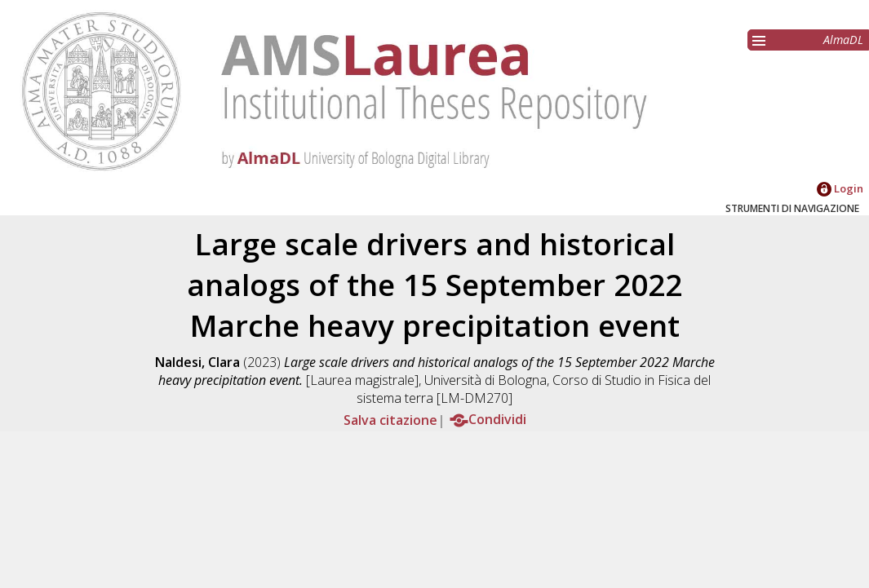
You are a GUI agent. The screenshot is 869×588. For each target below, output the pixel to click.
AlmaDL (843, 40)
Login (840, 188)
